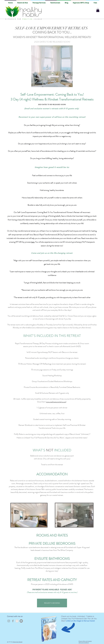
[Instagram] (9, 621)
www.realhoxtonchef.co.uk (56, 402)
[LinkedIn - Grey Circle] (17, 621)
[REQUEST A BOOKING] (52, 603)
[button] (98, 10)
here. (33, 242)
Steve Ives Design (18, 642)
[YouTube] (21, 621)
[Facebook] (13, 621)
